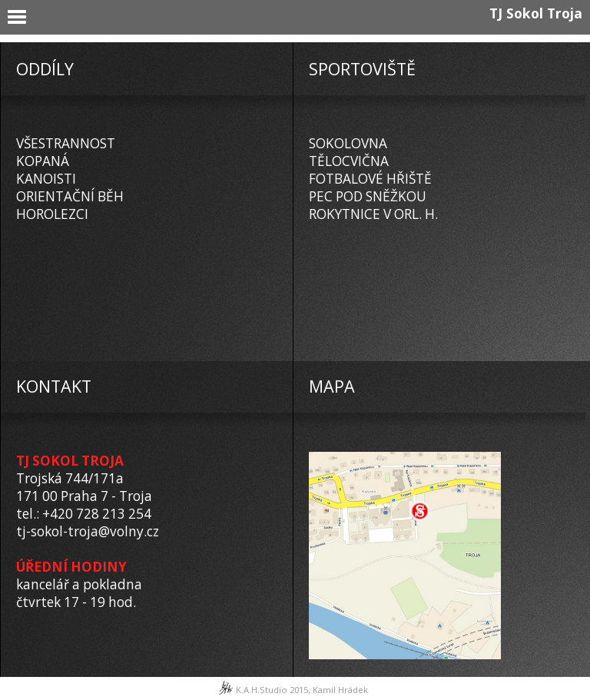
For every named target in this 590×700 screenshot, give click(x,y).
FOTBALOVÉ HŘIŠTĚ (370, 179)
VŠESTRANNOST (66, 143)
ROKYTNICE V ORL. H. (373, 214)
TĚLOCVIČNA (349, 161)
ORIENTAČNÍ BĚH (70, 196)
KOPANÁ (43, 161)
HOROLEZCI (52, 214)
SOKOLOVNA (348, 143)
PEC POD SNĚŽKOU (368, 196)
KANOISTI (46, 179)
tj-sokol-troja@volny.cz (88, 531)
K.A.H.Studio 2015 (272, 690)
